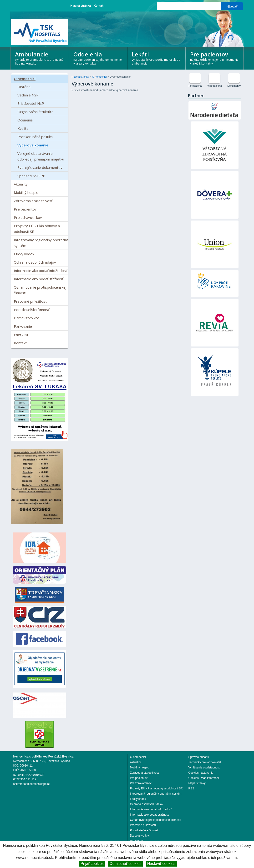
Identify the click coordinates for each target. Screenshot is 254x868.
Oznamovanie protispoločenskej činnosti (40, 290)
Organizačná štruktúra (35, 112)
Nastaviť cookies (161, 864)
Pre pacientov (215, 58)
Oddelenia (98, 58)
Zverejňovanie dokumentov (40, 167)
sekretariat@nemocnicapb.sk (32, 784)
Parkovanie (23, 326)
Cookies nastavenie (201, 773)
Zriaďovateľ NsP (31, 103)
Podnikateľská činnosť (31, 310)
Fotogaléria (195, 86)
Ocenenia (25, 120)
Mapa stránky (197, 783)
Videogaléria (215, 86)
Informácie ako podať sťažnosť (38, 279)
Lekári (157, 58)
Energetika (23, 335)
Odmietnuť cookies (125, 864)
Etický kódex (24, 254)
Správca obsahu (199, 757)
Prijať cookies (92, 864)
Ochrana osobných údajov (35, 262)
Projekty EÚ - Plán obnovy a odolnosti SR (37, 229)
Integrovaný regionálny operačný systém (41, 243)
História (24, 87)
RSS (191, 788)
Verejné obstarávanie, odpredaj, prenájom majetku (41, 156)
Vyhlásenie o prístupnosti (204, 768)
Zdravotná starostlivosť (33, 201)
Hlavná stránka (81, 6)
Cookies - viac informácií (204, 778)
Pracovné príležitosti (31, 301)
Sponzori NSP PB (31, 176)
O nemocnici (25, 79)
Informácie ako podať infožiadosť (40, 271)
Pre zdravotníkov (28, 217)
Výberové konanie (33, 145)
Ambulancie (40, 58)
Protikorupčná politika (35, 137)
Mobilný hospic (26, 192)
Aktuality (21, 184)
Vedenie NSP (28, 95)
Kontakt (99, 6)
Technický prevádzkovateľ (205, 762)
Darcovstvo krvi (27, 318)
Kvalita (23, 128)
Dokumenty (234, 86)
